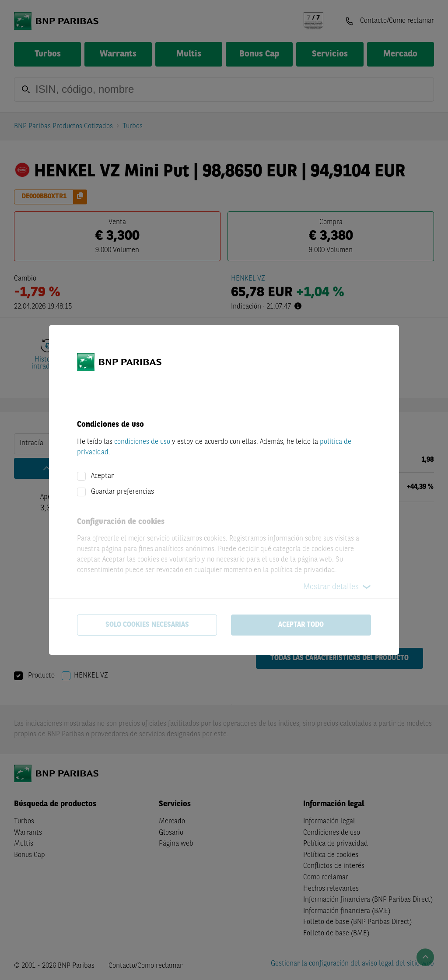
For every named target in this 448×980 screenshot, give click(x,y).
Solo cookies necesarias (147, 625)
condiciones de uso (142, 442)
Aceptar (102, 476)
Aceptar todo (301, 625)
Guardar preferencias (122, 492)
